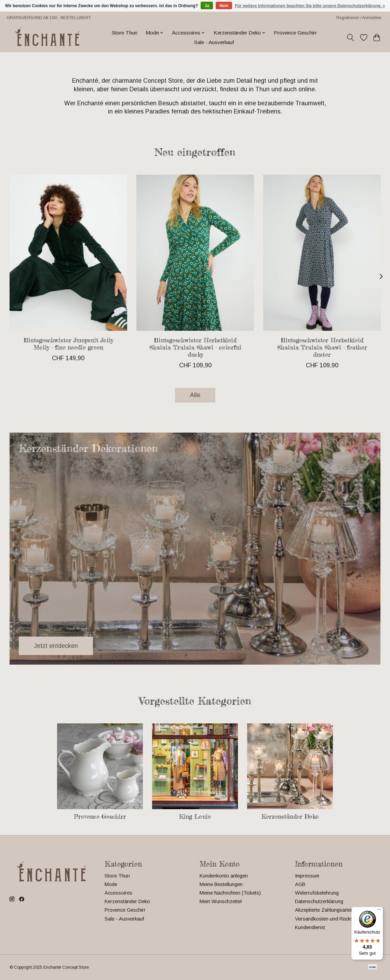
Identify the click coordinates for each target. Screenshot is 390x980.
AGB (300, 884)
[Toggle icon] (350, 38)
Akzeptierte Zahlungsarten (324, 910)
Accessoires (118, 893)
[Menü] (379, 911)
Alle (195, 395)
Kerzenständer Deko (290, 816)
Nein (224, 6)
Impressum (307, 876)
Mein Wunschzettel (221, 901)
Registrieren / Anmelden (359, 18)
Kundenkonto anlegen (224, 876)
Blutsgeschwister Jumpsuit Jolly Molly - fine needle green (68, 344)
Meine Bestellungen (221, 884)
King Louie (195, 816)
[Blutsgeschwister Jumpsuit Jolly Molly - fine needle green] (68, 253)
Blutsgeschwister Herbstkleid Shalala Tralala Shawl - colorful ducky (195, 347)
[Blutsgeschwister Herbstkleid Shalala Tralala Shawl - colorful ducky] (195, 253)
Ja (207, 6)
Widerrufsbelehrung (317, 893)
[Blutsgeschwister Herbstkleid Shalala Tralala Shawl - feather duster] (322, 253)
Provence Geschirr (295, 33)
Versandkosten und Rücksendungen (335, 919)
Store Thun (125, 33)
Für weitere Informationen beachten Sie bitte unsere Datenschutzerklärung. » (310, 6)
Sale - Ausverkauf (214, 42)
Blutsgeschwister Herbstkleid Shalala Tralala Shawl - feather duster (322, 347)
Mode (111, 884)
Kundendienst (310, 927)
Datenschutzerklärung (319, 901)
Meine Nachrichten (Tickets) (230, 893)
